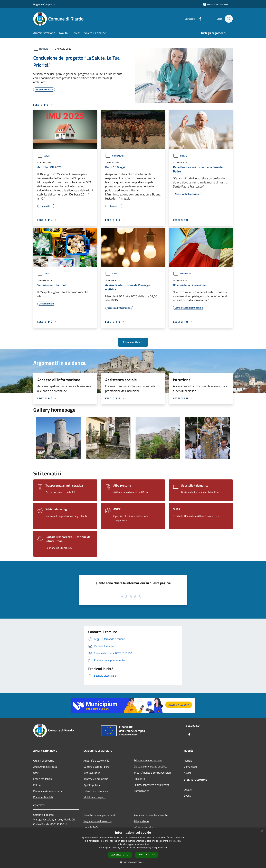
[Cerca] (229, 19)
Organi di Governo (44, 761)
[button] (133, 862)
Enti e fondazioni (43, 779)
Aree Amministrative (45, 767)
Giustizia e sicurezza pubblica (150, 766)
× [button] (262, 831)
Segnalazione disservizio (97, 821)
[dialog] (133, 848)
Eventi (188, 796)
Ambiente (139, 779)
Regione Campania (44, 4)
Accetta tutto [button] (120, 855)
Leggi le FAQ (91, 827)
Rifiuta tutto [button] (147, 855)
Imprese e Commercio (96, 779)
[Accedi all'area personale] (216, 4)
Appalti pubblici (92, 785)
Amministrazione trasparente (151, 815)
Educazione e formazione (148, 760)
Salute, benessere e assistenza (151, 785)
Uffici (36, 773)
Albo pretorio (141, 821)
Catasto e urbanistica (96, 791)
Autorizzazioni (142, 791)
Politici (37, 785)
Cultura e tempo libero (96, 767)
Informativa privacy (145, 827)
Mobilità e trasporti (94, 797)
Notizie (44, 49)
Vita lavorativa (92, 773)
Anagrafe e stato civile (96, 761)
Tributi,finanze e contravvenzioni (153, 773)
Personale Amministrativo (48, 791)
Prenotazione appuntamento (100, 815)
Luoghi (188, 789)
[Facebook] (198, 19)
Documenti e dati (43, 797)
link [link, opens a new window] (166, 848)
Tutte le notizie (133, 342)
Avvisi (44, 156)
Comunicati (114, 156)
